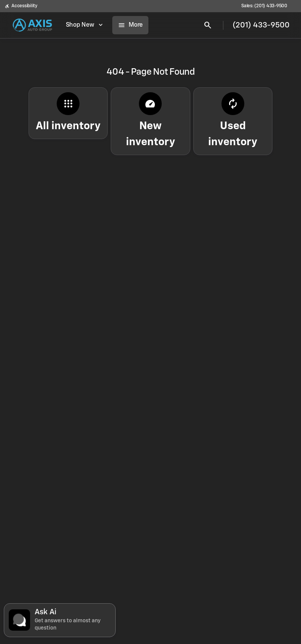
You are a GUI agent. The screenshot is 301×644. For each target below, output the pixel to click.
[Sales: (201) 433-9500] (264, 6)
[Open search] (208, 25)
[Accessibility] (21, 6)
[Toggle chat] (60, 620)
